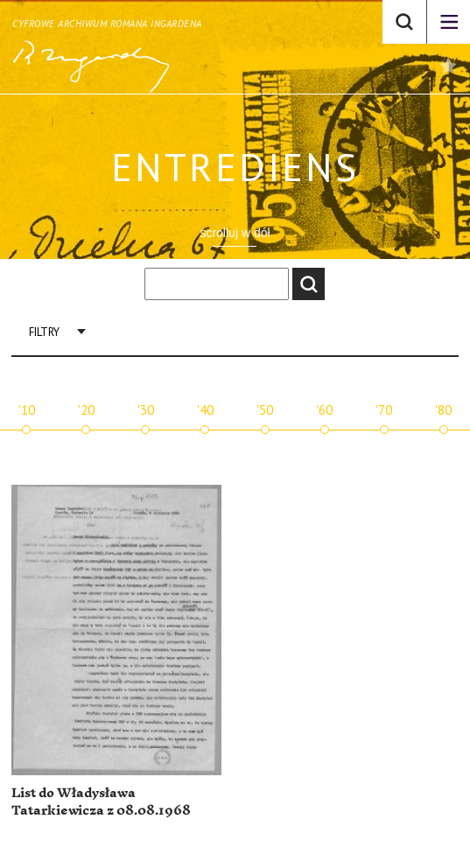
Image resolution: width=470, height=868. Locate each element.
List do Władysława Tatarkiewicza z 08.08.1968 (101, 802)
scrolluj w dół (235, 233)
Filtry (44, 332)
